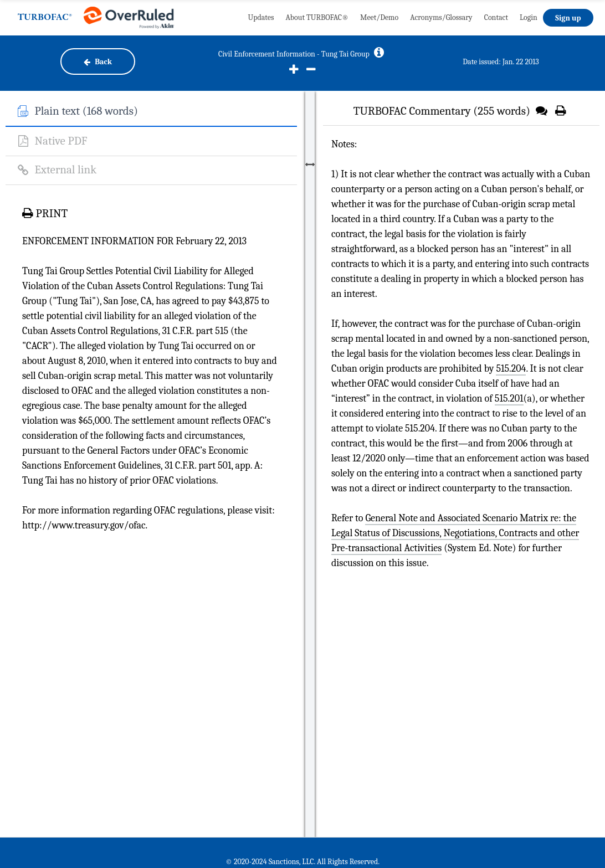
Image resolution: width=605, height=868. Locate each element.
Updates (261, 17)
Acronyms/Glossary (441, 17)
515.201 (509, 399)
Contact (496, 17)
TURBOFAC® (45, 18)
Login (529, 17)
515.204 (511, 369)
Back (98, 62)
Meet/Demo (379, 17)
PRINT (45, 213)
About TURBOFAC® (317, 17)
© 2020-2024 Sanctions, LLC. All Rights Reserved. (302, 862)
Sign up (568, 18)
